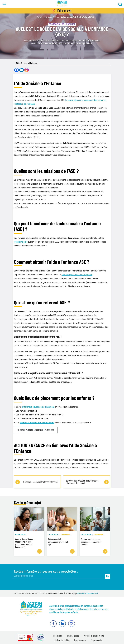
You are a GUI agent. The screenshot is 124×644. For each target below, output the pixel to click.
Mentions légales (73, 636)
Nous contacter (97, 640)
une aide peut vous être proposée (77, 275)
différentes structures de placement (38, 407)
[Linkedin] (22, 70)
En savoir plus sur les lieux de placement (36, 430)
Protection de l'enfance (51, 17)
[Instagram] (27, 70)
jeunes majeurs (21, 242)
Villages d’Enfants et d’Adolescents (37, 423)
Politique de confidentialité (94, 636)
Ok (108, 576)
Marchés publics (80, 640)
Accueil (40, 17)
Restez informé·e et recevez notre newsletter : (46, 572)
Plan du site (57, 636)
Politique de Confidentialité (88, 593)
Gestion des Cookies (62, 640)
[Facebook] (16, 70)
